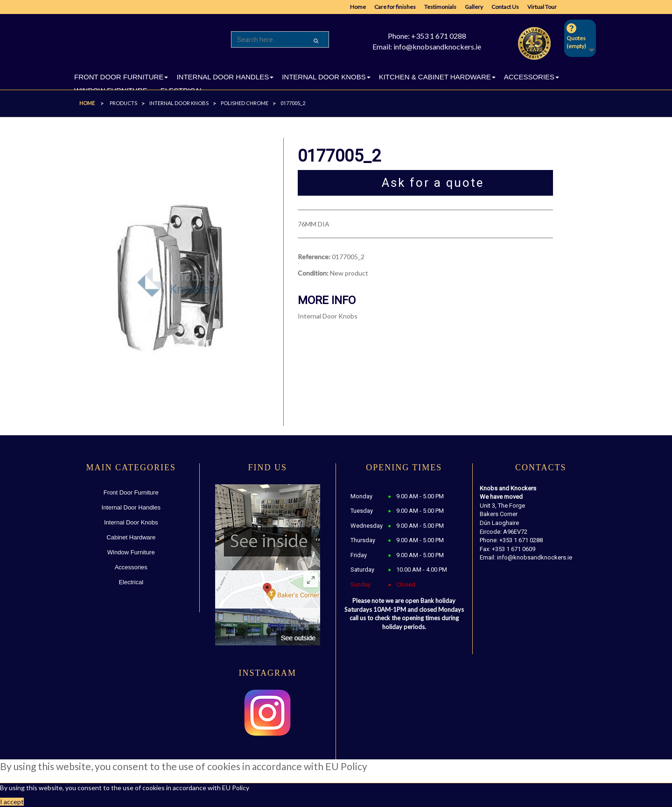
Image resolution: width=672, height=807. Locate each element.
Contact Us (505, 7)
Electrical (131, 582)
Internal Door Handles (131, 507)
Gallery (474, 7)
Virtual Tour (542, 7)
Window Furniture (131, 552)
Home (358, 7)
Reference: (314, 257)
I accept (12, 802)
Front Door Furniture (131, 492)
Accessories (131, 567)
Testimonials (440, 7)
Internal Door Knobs (131, 522)
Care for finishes (395, 7)
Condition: (313, 273)
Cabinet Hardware (131, 537)
